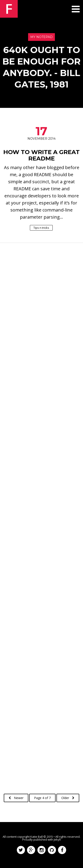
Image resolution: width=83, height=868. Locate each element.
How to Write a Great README (41, 155)
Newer (16, 798)
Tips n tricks (41, 227)
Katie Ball (37, 837)
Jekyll (57, 839)
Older (68, 798)
